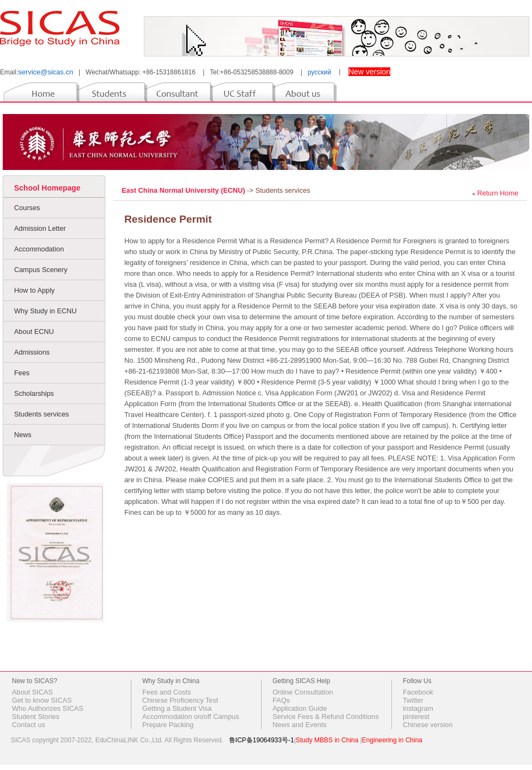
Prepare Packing (168, 725)
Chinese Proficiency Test (180, 700)
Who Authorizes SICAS (48, 708)
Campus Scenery (41, 270)
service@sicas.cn (45, 72)
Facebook (418, 692)
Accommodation (39, 249)
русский (319, 72)
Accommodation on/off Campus (191, 717)
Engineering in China (392, 740)
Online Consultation (303, 692)
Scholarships (34, 393)
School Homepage (47, 188)
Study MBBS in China (327, 740)
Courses (27, 208)
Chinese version (428, 725)
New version (369, 72)
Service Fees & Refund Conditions (326, 717)
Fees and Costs (167, 692)
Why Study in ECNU (45, 311)
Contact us (28, 725)
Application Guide (300, 708)
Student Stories (36, 717)
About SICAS (32, 692)
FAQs (281, 700)
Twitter (413, 700)
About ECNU (34, 332)
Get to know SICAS (42, 700)
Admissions (32, 352)
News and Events (300, 725)
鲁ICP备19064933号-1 (262, 740)
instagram (418, 708)
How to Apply (34, 290)
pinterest (416, 717)
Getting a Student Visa (177, 708)
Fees (22, 373)
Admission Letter (40, 228)
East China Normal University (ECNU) (184, 190)
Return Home (498, 193)
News (23, 435)
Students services (42, 414)
